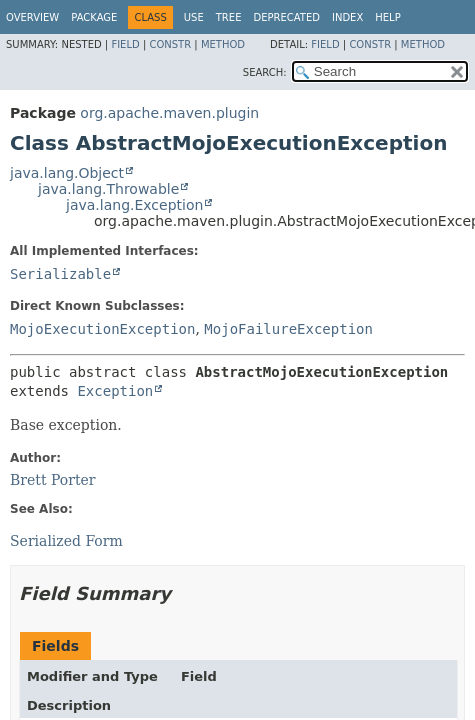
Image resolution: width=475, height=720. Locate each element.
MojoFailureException (288, 329)
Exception (115, 391)
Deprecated (286, 17)
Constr (170, 44)
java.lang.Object (67, 173)
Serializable (60, 274)
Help (387, 17)
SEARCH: (265, 72)
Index (347, 17)
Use (194, 17)
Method (223, 44)
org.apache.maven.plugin (169, 113)
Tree (229, 17)
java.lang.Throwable (108, 189)
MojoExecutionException (102, 329)
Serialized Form (66, 541)
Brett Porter (53, 480)
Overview (32, 17)
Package (94, 17)
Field (125, 44)
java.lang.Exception (134, 205)
